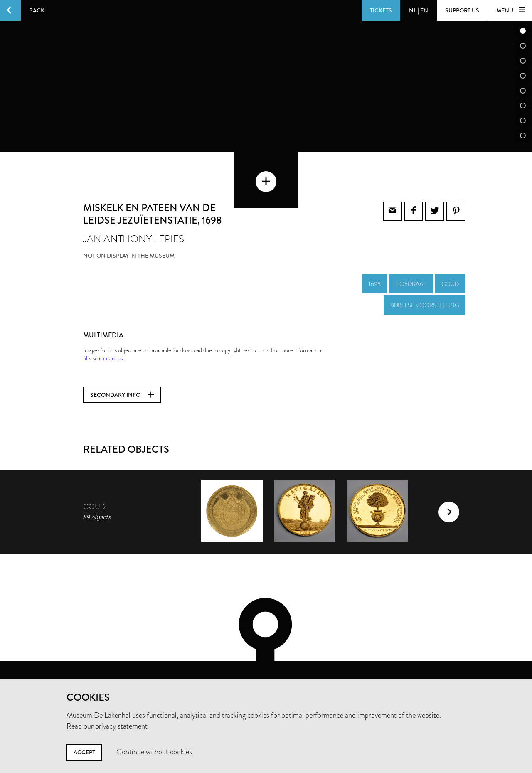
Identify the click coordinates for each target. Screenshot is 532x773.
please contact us (103, 329)
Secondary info (122, 366)
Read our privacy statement (107, 726)
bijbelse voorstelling (425, 276)
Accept (84, 752)
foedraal (411, 255)
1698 (375, 255)
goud (450, 255)
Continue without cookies (154, 752)
